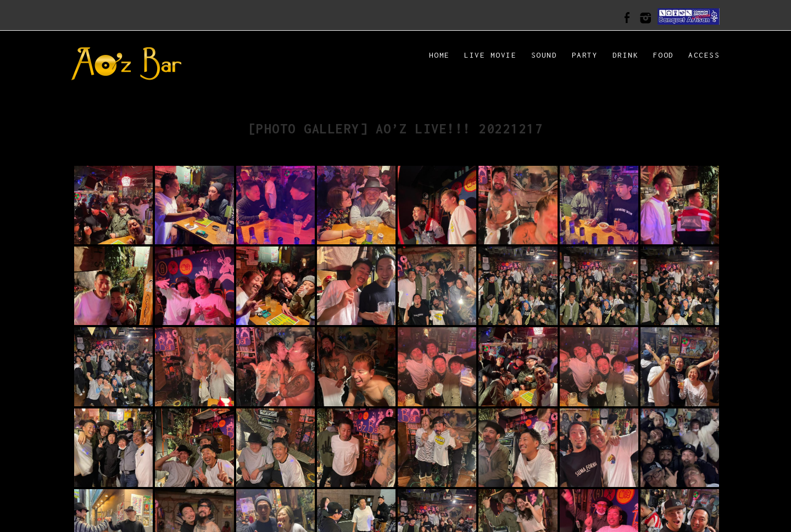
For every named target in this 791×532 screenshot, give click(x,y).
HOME (439, 55)
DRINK (626, 55)
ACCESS (704, 55)
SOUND (544, 55)
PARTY (585, 55)
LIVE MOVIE (490, 55)
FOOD (664, 55)
